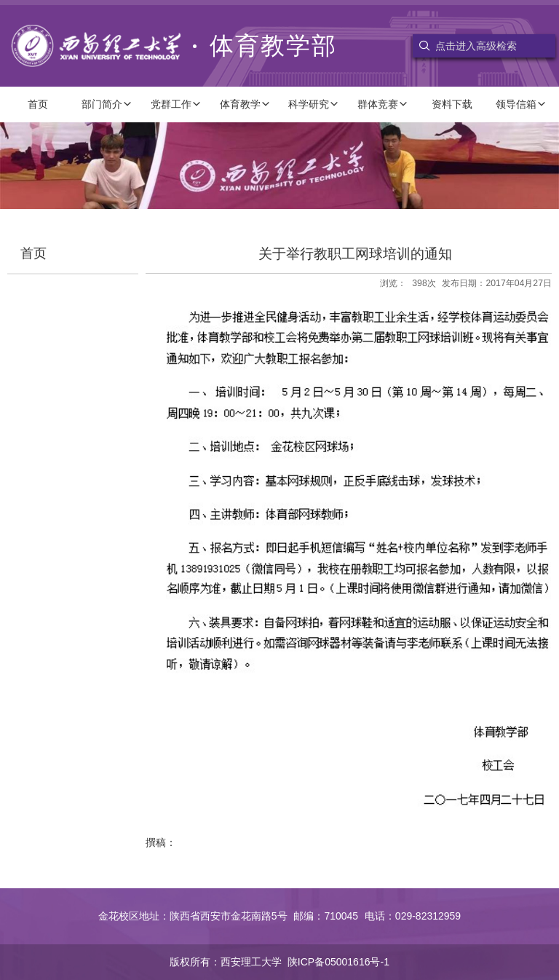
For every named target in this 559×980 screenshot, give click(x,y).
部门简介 (107, 104)
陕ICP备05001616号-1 (338, 962)
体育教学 (245, 104)
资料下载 (452, 104)
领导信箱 (521, 104)
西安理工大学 (251, 962)
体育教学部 (174, 46)
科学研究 (314, 104)
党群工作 (176, 104)
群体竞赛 (383, 104)
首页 (38, 104)
